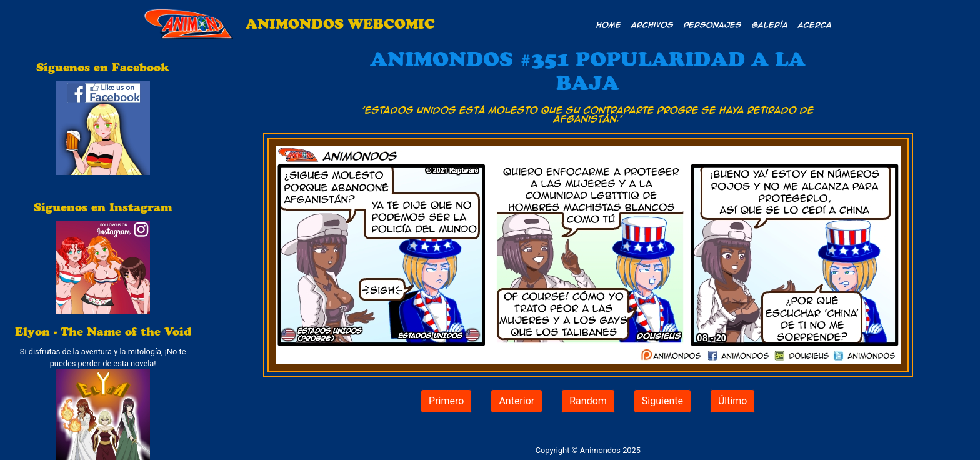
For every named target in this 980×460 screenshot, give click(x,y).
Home (609, 24)
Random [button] (588, 401)
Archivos (652, 24)
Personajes (713, 24)
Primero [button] (446, 401)
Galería (770, 24)
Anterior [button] (517, 401)
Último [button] (733, 401)
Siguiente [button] (662, 401)
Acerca (815, 24)
